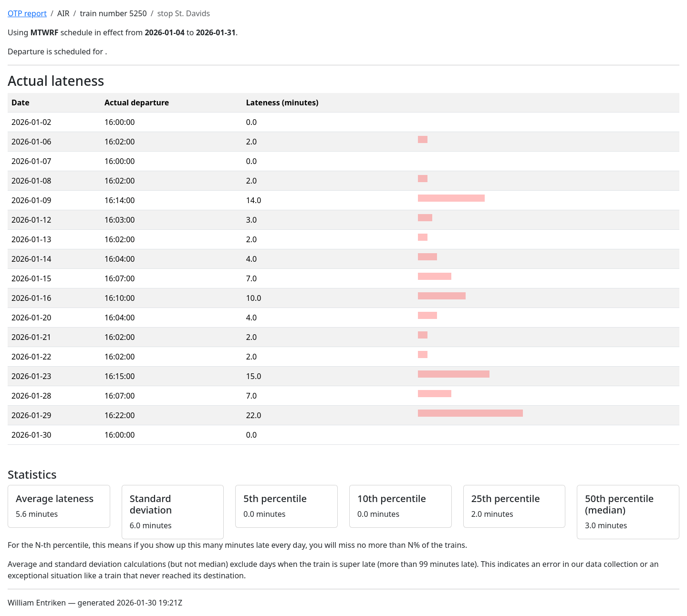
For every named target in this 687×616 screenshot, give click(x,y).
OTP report (27, 13)
